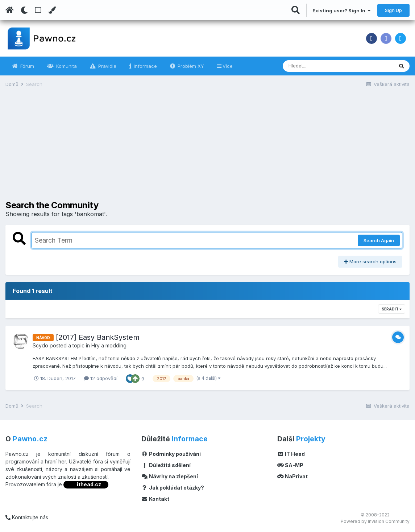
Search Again (379, 240)
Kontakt (155, 499)
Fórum (26, 66)
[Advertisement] (208, 149)
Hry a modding (109, 345)
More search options (370, 261)
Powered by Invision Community (375, 521)
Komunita (66, 66)
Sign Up (393, 10)
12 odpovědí (101, 378)
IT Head (291, 454)
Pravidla (107, 66)
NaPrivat (292, 476)
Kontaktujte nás (27, 517)
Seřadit (392, 309)
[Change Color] (52, 10)
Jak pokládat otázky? (173, 488)
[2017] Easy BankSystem (98, 337)
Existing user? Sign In (342, 11)
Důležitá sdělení (166, 465)
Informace (145, 66)
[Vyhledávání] (318, 66)
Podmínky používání (171, 454)
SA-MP (290, 465)
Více (228, 66)
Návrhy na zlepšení (170, 476)
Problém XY (190, 66)
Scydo (40, 345)
